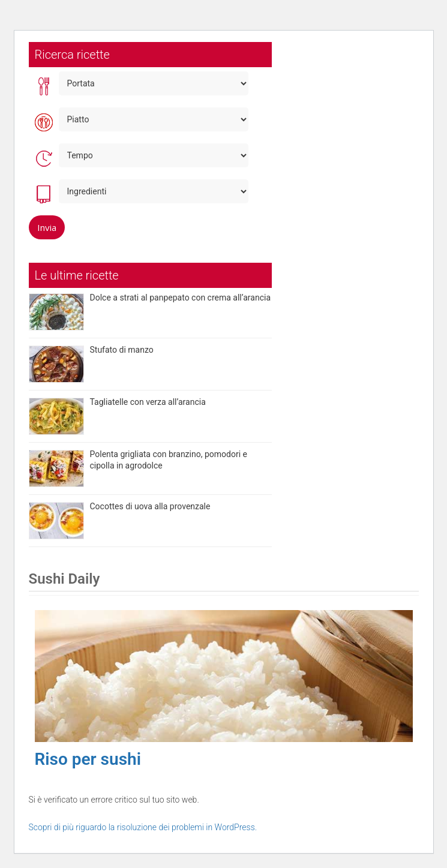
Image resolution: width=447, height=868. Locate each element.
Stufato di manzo (122, 350)
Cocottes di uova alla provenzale (150, 506)
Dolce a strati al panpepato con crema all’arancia (181, 298)
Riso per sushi (88, 759)
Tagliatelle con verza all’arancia (148, 402)
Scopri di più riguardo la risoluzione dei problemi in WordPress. (143, 827)
